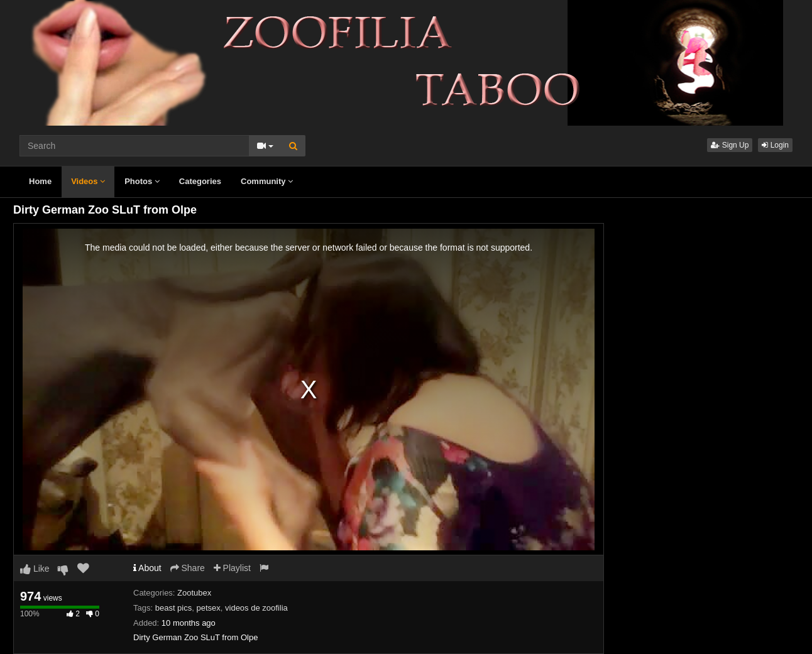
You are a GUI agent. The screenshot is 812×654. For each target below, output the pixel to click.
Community (267, 181)
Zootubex (194, 593)
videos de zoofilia (256, 608)
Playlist (232, 568)
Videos (88, 181)
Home (40, 181)
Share (188, 568)
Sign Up (730, 145)
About (147, 568)
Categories (200, 181)
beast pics (174, 608)
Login (775, 145)
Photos (142, 181)
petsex (208, 608)
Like (35, 569)
